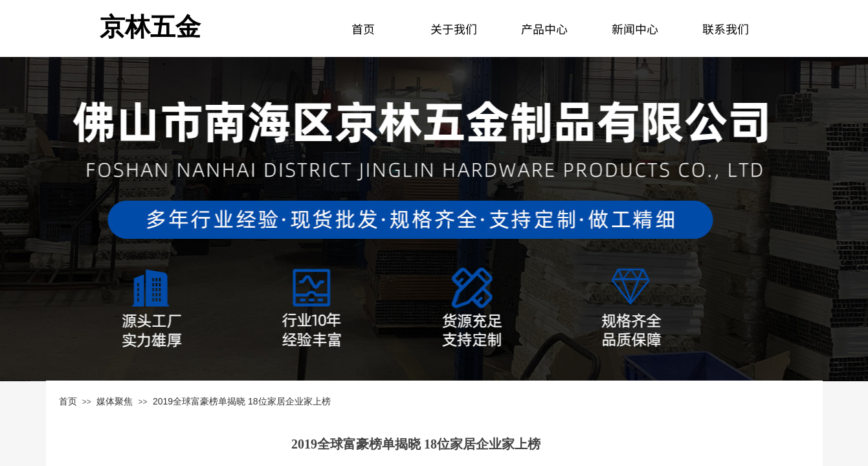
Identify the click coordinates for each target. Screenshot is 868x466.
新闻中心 (635, 28)
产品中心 (544, 28)
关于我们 (454, 28)
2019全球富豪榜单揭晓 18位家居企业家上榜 (242, 401)
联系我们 (726, 28)
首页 (68, 401)
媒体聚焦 (115, 401)
